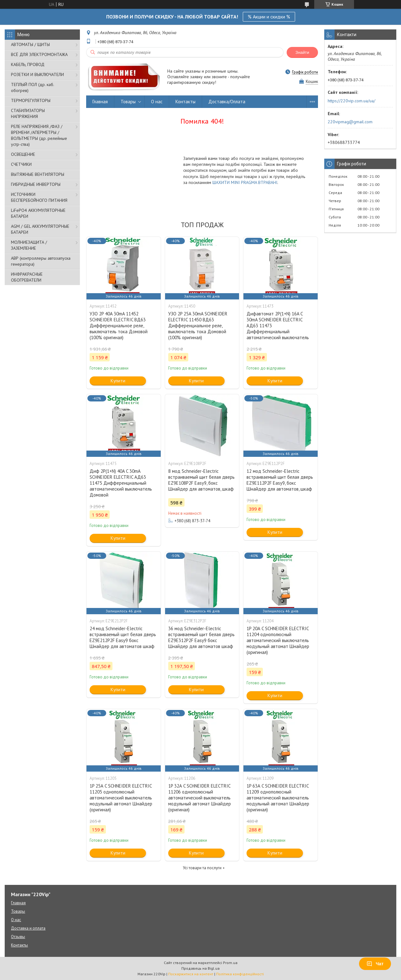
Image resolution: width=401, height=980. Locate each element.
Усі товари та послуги (202, 868)
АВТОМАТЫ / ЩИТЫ (30, 44)
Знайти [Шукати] (302, 52)
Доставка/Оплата (227, 102)
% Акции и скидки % (269, 17)
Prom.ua (230, 963)
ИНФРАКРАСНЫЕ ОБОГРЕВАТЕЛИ (27, 277)
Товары (128, 102)
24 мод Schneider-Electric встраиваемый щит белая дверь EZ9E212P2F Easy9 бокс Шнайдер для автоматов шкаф (123, 637)
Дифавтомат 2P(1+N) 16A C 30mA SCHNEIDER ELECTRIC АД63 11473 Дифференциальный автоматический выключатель (278, 326)
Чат (375, 964)
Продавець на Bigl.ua (200, 968)
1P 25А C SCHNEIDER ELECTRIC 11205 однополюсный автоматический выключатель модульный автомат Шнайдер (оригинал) (121, 798)
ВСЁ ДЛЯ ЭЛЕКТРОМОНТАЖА (39, 54)
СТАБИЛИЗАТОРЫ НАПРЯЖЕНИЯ (28, 113)
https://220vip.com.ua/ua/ (352, 101)
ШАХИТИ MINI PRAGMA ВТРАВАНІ (245, 182)
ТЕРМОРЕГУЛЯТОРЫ (31, 100)
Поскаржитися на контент (191, 974)
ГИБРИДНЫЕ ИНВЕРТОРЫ (36, 184)
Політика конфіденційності (240, 974)
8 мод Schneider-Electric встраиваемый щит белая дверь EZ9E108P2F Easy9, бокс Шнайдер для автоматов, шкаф (201, 480)
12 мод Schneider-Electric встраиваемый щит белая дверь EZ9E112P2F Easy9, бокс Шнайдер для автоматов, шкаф (280, 480)
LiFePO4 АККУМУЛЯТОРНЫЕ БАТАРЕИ (38, 213)
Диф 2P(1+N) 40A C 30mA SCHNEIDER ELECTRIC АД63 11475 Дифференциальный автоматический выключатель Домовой (121, 483)
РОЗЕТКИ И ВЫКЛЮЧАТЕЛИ (37, 74)
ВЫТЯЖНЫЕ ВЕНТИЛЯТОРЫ (38, 174)
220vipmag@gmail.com (350, 122)
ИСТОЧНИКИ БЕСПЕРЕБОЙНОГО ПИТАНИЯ (39, 197)
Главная (100, 102)
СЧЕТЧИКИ (21, 164)
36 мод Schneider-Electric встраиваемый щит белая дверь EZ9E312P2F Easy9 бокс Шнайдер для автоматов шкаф (201, 637)
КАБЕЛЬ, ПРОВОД (28, 64)
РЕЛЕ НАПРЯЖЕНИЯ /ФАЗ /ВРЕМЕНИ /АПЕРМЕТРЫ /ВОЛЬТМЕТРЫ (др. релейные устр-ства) (39, 135)
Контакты (185, 102)
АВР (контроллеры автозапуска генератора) (41, 261)
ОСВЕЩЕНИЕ (23, 154)
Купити (118, 381)
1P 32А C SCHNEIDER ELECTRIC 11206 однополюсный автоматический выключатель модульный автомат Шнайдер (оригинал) (200, 798)
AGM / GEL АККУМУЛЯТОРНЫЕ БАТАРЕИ (40, 229)
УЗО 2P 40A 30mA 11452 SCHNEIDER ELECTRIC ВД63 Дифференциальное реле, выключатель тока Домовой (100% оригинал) (119, 326)
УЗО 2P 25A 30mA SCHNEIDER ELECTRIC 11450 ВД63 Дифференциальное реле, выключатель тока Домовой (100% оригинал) (198, 326)
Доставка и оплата (28, 928)
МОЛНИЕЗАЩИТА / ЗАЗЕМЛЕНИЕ (29, 245)
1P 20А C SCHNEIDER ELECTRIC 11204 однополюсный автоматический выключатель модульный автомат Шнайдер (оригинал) (278, 640)
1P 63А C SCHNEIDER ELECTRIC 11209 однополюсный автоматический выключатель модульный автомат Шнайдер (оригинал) (278, 798)
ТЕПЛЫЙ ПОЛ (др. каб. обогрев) (32, 87)
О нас (157, 102)
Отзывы (18, 937)
